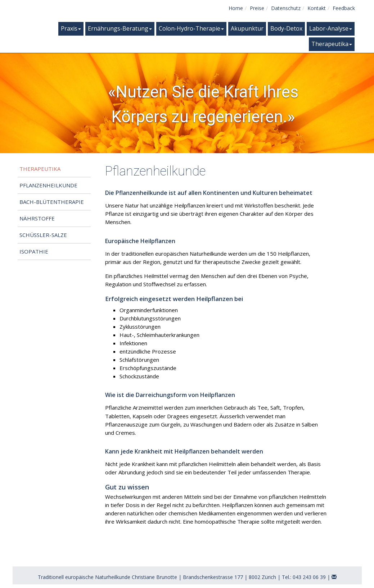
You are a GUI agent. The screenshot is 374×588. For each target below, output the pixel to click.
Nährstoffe (37, 218)
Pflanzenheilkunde (48, 185)
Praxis (71, 28)
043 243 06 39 (309, 577)
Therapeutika (332, 44)
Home (236, 8)
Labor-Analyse (331, 28)
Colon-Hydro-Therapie (191, 28)
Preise (257, 8)
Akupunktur (247, 28)
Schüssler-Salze (43, 235)
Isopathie (34, 251)
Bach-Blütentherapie (52, 202)
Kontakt (317, 8)
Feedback (344, 8)
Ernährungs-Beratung (120, 28)
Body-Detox (286, 28)
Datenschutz (286, 8)
